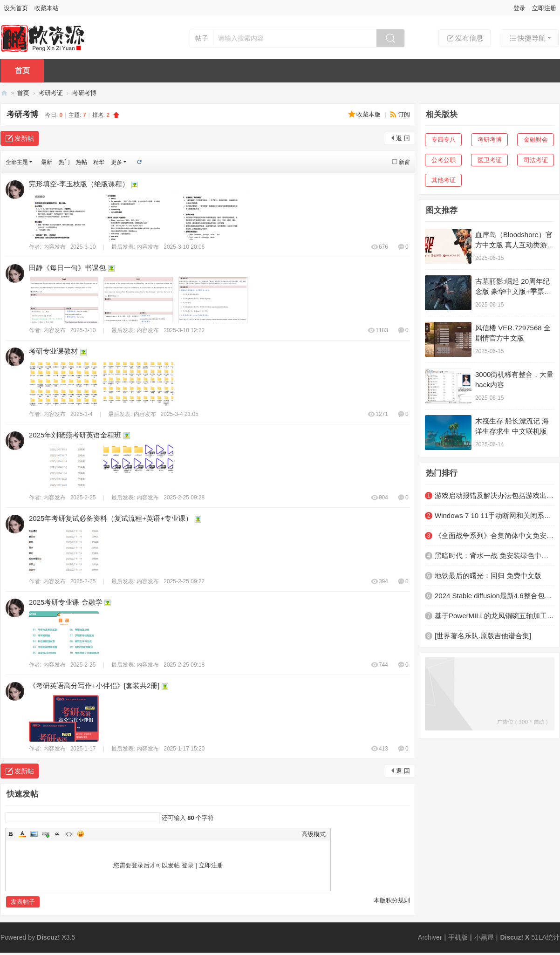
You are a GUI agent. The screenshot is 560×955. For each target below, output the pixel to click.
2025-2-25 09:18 (184, 665)
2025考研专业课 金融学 (66, 602)
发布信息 (464, 38)
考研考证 (51, 93)
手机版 (458, 937)
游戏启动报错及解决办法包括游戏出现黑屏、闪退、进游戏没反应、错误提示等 (495, 495)
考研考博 (84, 93)
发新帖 (24, 138)
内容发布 (55, 247)
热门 (64, 162)
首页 (22, 71)
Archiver (430, 937)
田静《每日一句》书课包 (67, 268)
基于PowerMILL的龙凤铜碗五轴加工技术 (495, 616)
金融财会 (536, 140)
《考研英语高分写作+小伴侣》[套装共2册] (94, 686)
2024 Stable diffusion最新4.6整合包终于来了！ (495, 596)
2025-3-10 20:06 (184, 247)
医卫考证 (490, 160)
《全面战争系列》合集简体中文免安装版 (495, 535)
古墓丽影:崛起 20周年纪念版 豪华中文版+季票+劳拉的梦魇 (512, 291)
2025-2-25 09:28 (184, 498)
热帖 (82, 162)
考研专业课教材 (53, 351)
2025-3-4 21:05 (180, 414)
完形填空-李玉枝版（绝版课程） (79, 184)
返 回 (403, 138)
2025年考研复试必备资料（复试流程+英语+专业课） (111, 518)
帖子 (202, 38)
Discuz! (48, 937)
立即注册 (544, 8)
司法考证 (536, 160)
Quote (57, 834)
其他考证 (444, 180)
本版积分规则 (392, 900)
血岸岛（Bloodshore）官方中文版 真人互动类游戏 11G (515, 245)
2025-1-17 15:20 (184, 749)
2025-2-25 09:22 (184, 581)
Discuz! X (515, 937)
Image (34, 834)
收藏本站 (47, 8)
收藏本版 (369, 114)
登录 (519, 8)
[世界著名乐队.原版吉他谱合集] (483, 636)
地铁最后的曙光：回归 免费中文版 (488, 576)
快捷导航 (527, 38)
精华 (99, 162)
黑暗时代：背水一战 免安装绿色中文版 (495, 556)
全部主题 (17, 162)
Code (69, 834)
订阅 (404, 114)
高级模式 (314, 834)
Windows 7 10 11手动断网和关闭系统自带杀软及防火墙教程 (495, 515)
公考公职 (444, 160)
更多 (116, 162)
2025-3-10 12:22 (184, 330)
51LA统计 (545, 937)
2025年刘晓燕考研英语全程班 (75, 435)
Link (46, 834)
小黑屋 (484, 937)
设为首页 (16, 8)
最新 (47, 162)
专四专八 (444, 140)
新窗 (404, 162)
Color (22, 834)
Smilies (81, 834)
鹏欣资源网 (4, 93)
